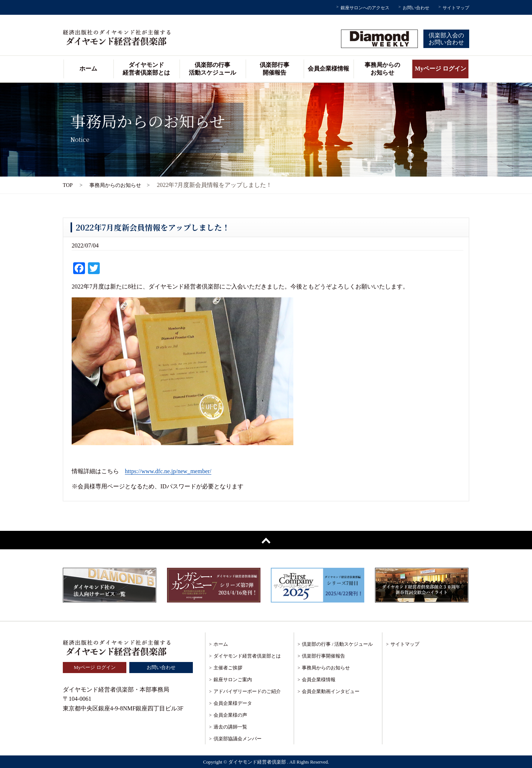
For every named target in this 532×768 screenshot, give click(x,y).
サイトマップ (456, 8)
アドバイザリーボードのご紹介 (247, 691)
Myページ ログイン (441, 69)
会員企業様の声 (230, 715)
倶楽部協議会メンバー (238, 739)
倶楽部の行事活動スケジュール (212, 69)
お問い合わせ (416, 8)
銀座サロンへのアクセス (365, 8)
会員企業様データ (233, 703)
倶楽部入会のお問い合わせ (446, 39)
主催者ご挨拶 (228, 668)
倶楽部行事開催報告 (274, 69)
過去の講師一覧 (230, 727)
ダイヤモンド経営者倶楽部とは (146, 69)
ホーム (88, 69)
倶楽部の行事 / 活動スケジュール (337, 644)
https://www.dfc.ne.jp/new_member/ (168, 471)
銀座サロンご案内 (233, 680)
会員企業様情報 (328, 69)
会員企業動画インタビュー (331, 691)
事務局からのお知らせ (382, 69)
